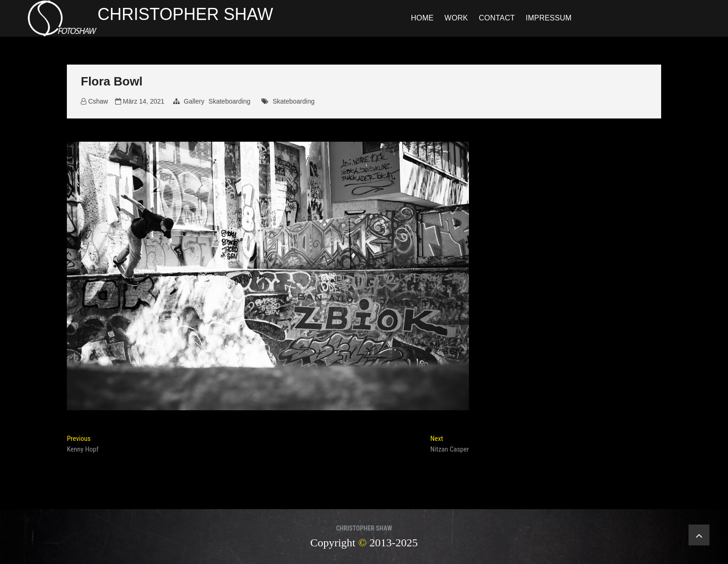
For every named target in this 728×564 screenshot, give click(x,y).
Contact (497, 18)
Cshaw (94, 101)
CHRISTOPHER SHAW (185, 14)
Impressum (549, 18)
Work (456, 18)
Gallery (194, 101)
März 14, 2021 (140, 101)
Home (422, 18)
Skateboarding (229, 101)
